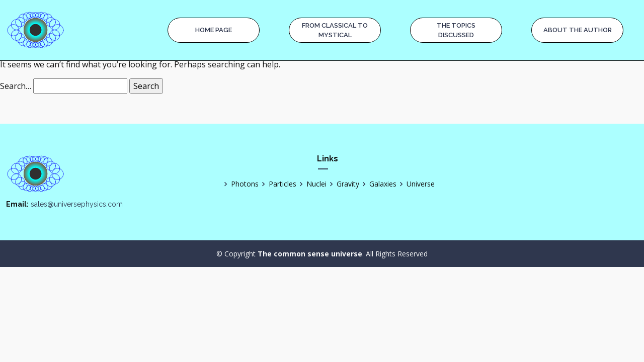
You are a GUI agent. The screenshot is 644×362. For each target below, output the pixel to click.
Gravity (343, 184)
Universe (416, 184)
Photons (240, 184)
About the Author (578, 30)
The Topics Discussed (456, 30)
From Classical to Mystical (335, 30)
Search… (16, 86)
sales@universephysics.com (77, 204)
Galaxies (378, 184)
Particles (277, 184)
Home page (214, 30)
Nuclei (311, 184)
